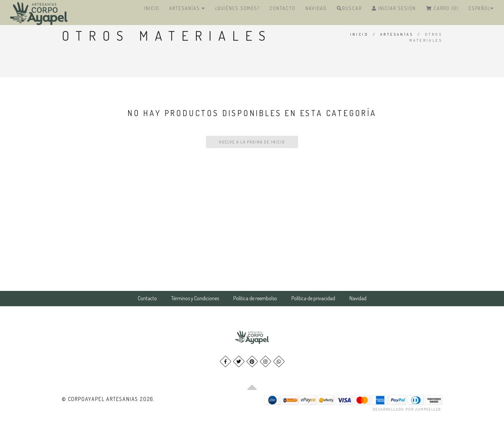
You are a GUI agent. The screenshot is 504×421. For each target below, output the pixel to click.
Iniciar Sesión (394, 8)
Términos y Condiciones (195, 298)
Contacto (283, 8)
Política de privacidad (313, 298)
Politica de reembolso (255, 298)
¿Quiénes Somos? (237, 8)
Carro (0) (442, 8)
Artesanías (187, 8)
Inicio (152, 8)
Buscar (349, 8)
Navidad (316, 8)
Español (481, 8)
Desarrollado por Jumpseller (407, 409)
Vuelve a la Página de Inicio (252, 142)
